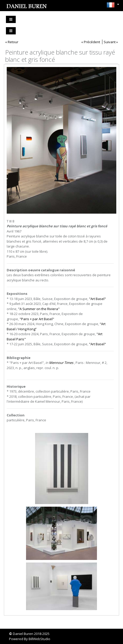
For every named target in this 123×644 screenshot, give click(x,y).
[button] (112, 5)
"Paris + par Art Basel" (37, 319)
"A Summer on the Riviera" (39, 309)
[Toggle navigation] (11, 19)
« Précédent (91, 42)
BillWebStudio (39, 639)
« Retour (12, 42)
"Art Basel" (97, 299)
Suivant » (111, 42)
